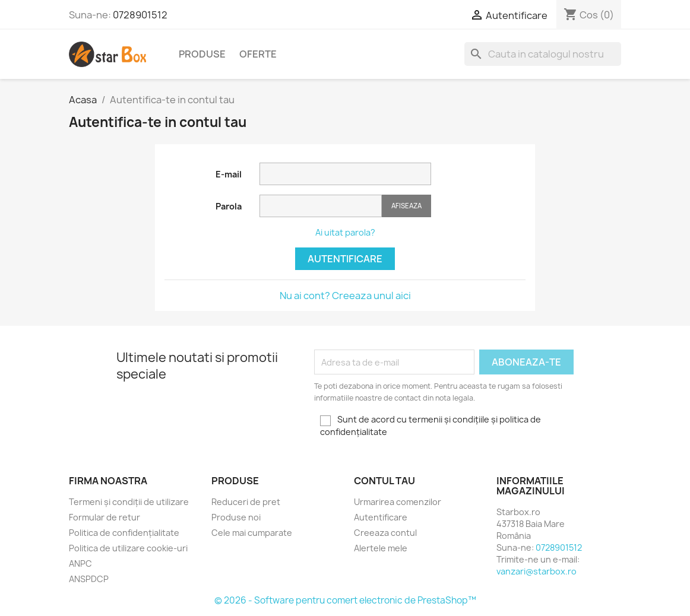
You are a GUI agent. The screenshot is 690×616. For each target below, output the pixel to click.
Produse (202, 54)
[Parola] (321, 206)
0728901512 (140, 15)
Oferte (258, 54)
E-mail (229, 174)
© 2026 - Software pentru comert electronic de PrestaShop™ (345, 600)
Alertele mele (381, 548)
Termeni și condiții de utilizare (129, 502)
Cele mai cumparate (252, 533)
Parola (229, 206)
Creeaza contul (385, 533)
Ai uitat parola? (345, 232)
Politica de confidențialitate (124, 533)
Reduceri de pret (246, 502)
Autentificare (345, 259)
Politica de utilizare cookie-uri (128, 548)
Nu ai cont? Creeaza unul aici (345, 296)
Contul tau (384, 481)
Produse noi (236, 517)
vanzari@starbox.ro (537, 571)
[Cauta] (543, 54)
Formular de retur (105, 517)
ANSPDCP (89, 579)
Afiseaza (406, 206)
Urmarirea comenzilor (398, 502)
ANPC (80, 563)
